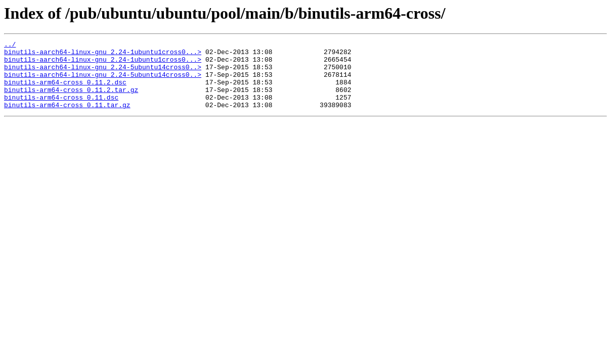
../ (10, 45)
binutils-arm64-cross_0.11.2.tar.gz (71, 100)
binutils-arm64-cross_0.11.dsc (61, 109)
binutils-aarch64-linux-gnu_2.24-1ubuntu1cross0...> (103, 55)
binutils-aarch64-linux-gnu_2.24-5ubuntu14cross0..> (103, 73)
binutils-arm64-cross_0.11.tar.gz (67, 118)
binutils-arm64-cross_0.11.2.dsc (65, 91)
